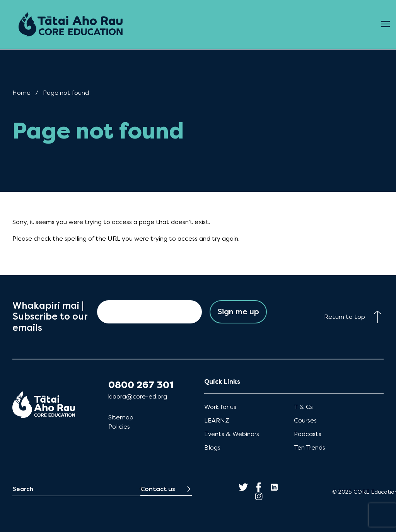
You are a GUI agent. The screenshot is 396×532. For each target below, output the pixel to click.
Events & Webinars (232, 434)
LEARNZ (217, 420)
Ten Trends (310, 447)
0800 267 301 (141, 385)
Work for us (220, 407)
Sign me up (238, 312)
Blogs (212, 447)
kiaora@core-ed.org (138, 396)
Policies (119, 427)
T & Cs (303, 407)
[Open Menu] (386, 24)
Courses (305, 420)
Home (21, 93)
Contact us (158, 489)
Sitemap (121, 417)
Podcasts (308, 434)
